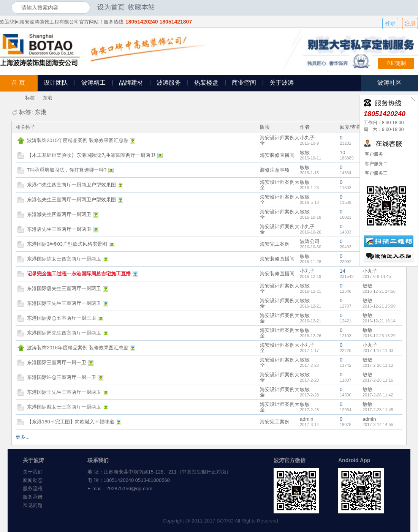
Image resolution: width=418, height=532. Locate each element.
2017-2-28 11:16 (378, 380)
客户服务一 (376, 154)
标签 (30, 98)
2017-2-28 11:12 (378, 365)
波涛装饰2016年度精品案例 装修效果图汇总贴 (78, 348)
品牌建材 (131, 83)
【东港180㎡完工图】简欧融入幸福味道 (71, 422)
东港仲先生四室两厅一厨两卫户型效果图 (71, 185)
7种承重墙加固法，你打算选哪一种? (67, 170)
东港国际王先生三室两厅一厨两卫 (64, 303)
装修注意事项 (275, 170)
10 (342, 152)
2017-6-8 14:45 (377, 276)
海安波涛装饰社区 (14, 98)
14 (342, 271)
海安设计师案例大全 (280, 140)
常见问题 (33, 505)
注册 (410, 23)
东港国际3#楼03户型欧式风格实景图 (67, 244)
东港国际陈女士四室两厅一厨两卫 (64, 259)
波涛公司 (310, 241)
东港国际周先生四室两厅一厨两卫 (64, 333)
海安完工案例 (275, 244)
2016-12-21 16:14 (379, 321)
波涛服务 (169, 83)
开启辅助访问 (405, 7)
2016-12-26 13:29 (379, 336)
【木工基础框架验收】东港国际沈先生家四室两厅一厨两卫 (91, 155)
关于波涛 (282, 83)
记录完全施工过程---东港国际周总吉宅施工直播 (79, 274)
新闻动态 (33, 480)
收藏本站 (141, 7)
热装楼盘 (206, 83)
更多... (23, 437)
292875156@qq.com (129, 489)
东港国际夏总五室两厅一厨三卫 (62, 318)
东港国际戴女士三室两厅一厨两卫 (64, 407)
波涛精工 (93, 83)
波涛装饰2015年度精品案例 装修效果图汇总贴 (78, 140)
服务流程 (33, 489)
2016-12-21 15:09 (379, 306)
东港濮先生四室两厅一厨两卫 (59, 214)
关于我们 (33, 472)
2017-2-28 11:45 (378, 410)
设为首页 (111, 7)
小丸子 (307, 138)
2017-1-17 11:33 (378, 350)
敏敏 (305, 152)
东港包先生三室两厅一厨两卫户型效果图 (71, 200)
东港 (47, 98)
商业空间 (244, 83)
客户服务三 (376, 173)
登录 (390, 23)
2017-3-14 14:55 (378, 425)
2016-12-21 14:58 (379, 291)
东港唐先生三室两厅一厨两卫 (59, 229)
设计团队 (56, 83)
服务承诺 (33, 497)
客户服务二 (376, 164)
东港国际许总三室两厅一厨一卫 (62, 377)
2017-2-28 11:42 (378, 395)
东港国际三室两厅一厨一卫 (57, 362)
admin (306, 419)
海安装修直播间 (277, 155)
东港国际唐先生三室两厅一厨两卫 (64, 288)
